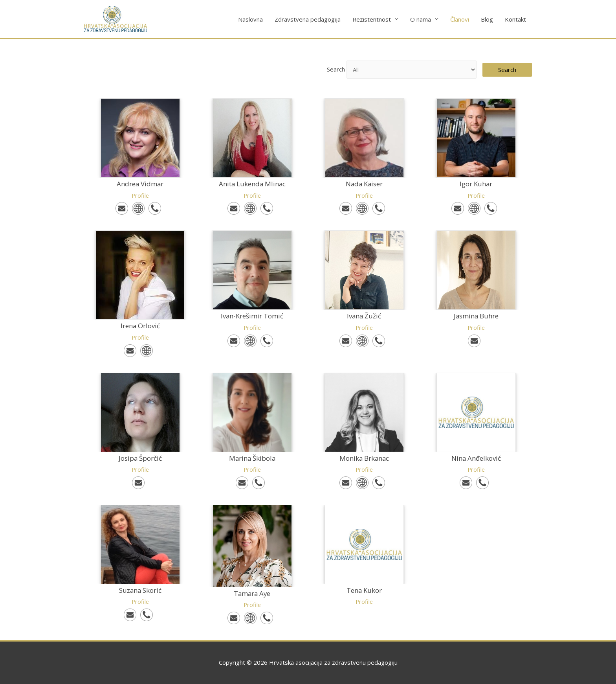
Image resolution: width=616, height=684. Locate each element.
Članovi (460, 19)
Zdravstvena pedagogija (308, 19)
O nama (421, 19)
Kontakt (515, 19)
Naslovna (250, 19)
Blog (487, 19)
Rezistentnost (372, 19)
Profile (140, 195)
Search (331, 70)
